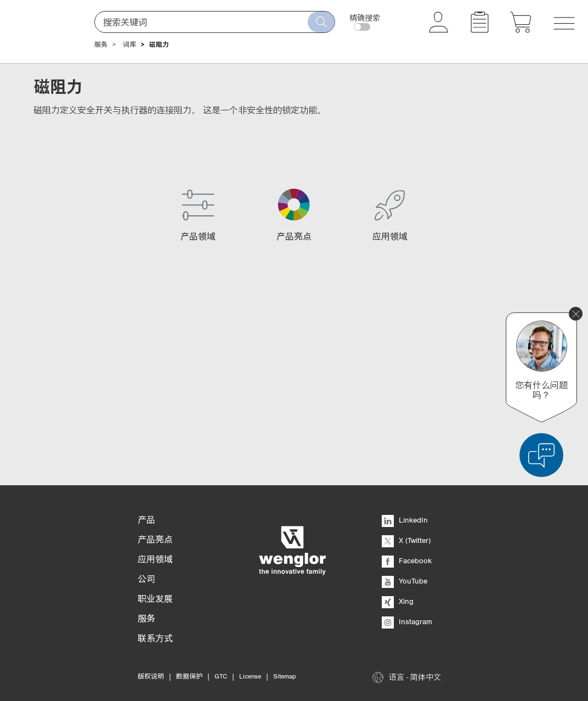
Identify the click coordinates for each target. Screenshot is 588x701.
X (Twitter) (406, 540)
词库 (129, 44)
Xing (398, 601)
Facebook (407, 560)
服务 (101, 44)
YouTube (405, 581)
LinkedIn (405, 520)
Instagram (407, 621)
